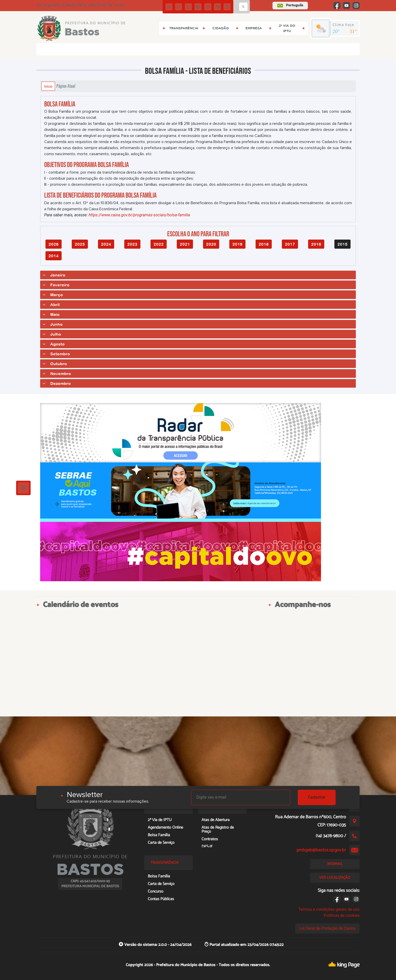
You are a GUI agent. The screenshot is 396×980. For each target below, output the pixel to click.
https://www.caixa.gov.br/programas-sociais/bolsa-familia (139, 215)
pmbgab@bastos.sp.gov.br (321, 850)
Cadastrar (317, 797)
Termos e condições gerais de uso (329, 909)
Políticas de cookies (342, 915)
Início (48, 86)
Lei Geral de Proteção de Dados (327, 928)
